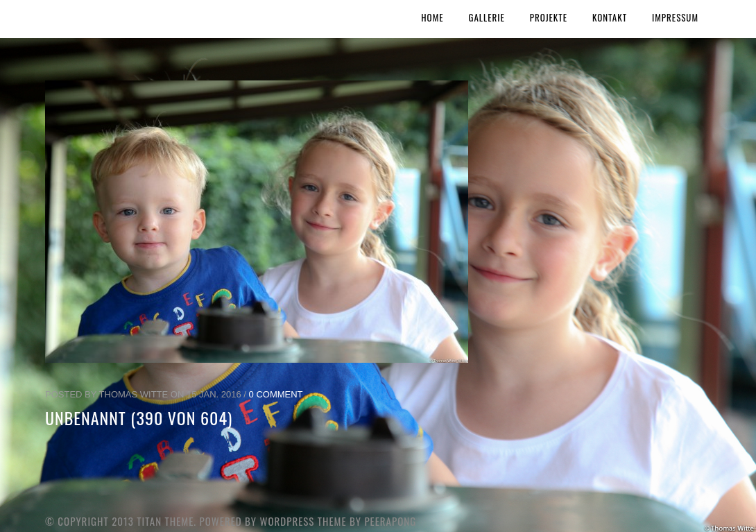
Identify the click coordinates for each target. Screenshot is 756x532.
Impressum (675, 17)
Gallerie (487, 17)
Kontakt (610, 17)
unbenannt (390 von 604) (139, 418)
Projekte (549, 17)
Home (432, 17)
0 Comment (276, 394)
